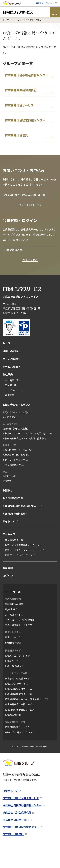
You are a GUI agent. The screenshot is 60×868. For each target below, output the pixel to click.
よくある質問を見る (30, 228)
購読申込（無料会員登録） (16, 452)
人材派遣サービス (14, 638)
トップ (6, 367)
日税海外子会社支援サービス (20, 728)
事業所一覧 (11, 409)
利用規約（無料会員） (15, 537)
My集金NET (11, 633)
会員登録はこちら (14, 274)
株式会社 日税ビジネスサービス (21, 822)
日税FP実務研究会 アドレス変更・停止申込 (24, 462)
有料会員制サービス (15, 746)
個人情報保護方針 (13, 522)
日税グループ (10, 814)
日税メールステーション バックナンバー (25, 574)
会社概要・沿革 (13, 404)
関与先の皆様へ (12, 382)
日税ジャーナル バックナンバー (21, 579)
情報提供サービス (14, 674)
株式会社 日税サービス (16, 843)
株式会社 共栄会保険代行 (17, 836)
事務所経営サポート (15, 623)
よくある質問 (9, 441)
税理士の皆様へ (12, 375)
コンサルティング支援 (16, 697)
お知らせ (8, 514)
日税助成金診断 (13, 738)
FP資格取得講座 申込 (13, 488)
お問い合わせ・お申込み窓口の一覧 (25, 218)
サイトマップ (10, 545)
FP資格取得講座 (13, 666)
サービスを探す (12, 390)
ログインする (30, 284)
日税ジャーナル (13, 684)
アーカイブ (9, 558)
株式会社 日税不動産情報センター (22, 829)
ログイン (8, 599)
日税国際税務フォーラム (17, 751)
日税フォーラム (13, 661)
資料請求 (7, 505)
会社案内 (8, 398)
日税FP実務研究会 (14, 690)
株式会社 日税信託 (13, 858)
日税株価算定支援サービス (19, 712)
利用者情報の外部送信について (20, 529)
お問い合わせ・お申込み (17, 428)
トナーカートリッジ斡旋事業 (20, 643)
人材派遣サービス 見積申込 (16, 478)
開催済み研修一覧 (14, 564)
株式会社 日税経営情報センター (21, 850)
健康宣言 (10, 419)
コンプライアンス (14, 414)
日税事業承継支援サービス (19, 702)
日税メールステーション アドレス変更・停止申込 (27, 457)
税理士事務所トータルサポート (21, 648)
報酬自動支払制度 (14, 628)
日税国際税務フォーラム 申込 (17, 473)
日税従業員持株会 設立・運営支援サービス (27, 723)
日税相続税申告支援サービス (20, 733)
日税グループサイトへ (45, 3)
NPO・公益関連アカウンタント (21, 756)
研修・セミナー (13, 656)
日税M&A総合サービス (16, 707)
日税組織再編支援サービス (19, 718)
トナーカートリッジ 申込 (15, 483)
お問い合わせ (9, 500)
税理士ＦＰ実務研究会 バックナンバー (24, 569)
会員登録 (8, 591)
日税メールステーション (17, 679)
